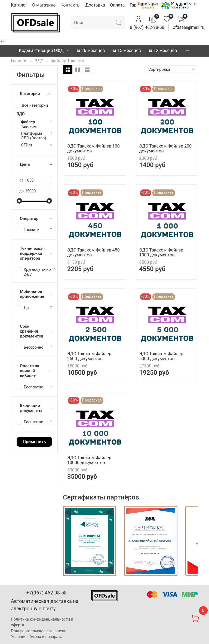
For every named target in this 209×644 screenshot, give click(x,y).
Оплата (117, 5)
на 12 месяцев (162, 50)
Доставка (95, 5)
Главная (19, 61)
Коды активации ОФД (44, 50)
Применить (34, 442)
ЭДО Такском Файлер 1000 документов (161, 252)
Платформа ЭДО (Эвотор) (33, 136)
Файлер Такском (29, 124)
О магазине (44, 5)
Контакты (70, 5)
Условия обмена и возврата (37, 637)
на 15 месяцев (126, 50)
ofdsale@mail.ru (189, 27)
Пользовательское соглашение (40, 631)
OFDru (26, 145)
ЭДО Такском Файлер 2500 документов (89, 356)
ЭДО (39, 61)
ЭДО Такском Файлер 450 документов (93, 252)
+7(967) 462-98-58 (47, 593)
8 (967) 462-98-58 (147, 27)
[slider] (19, 201)
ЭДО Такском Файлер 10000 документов (89, 460)
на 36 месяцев (90, 50)
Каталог (19, 5)
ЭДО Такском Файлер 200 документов (166, 148)
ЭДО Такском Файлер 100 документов (93, 148)
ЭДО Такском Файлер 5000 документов (161, 356)
